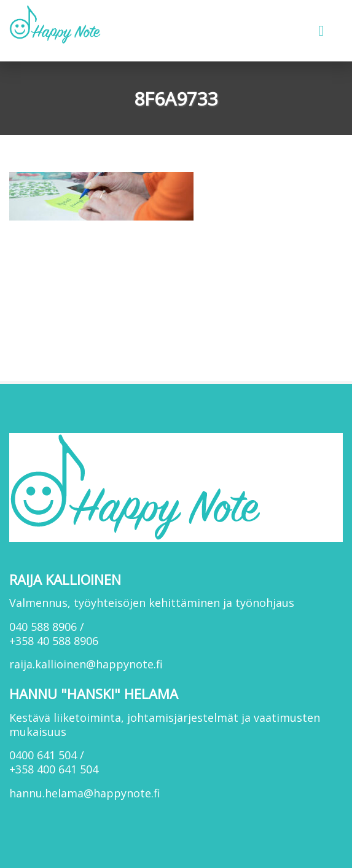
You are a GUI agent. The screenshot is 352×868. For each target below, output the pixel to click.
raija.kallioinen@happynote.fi (86, 664)
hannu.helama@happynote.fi (85, 793)
